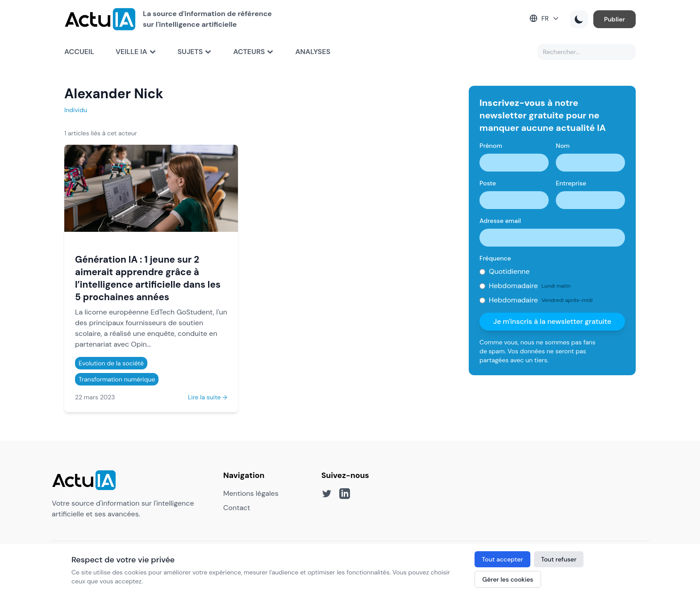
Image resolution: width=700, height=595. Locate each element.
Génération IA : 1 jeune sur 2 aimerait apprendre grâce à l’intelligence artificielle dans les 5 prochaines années (148, 278)
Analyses (313, 52)
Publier (615, 19)
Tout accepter (502, 559)
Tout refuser (559, 559)
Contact (237, 508)
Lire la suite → (208, 397)
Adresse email (500, 221)
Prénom (491, 146)
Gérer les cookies (508, 579)
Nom (563, 146)
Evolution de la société (111, 363)
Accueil (79, 52)
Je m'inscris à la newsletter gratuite (552, 321)
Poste (488, 183)
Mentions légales (251, 493)
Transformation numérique (117, 379)
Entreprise (571, 183)
